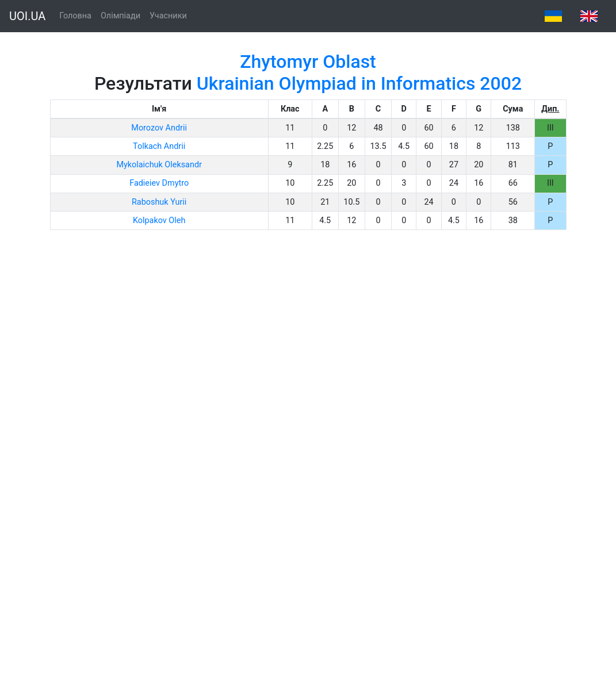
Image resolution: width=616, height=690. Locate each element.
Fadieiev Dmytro (159, 183)
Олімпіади (120, 16)
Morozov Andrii (159, 128)
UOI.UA (27, 16)
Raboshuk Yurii (159, 202)
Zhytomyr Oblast (308, 62)
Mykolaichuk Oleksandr (159, 165)
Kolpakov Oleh (159, 221)
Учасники (168, 16)
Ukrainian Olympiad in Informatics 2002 (359, 83)
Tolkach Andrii (159, 146)
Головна (75, 16)
